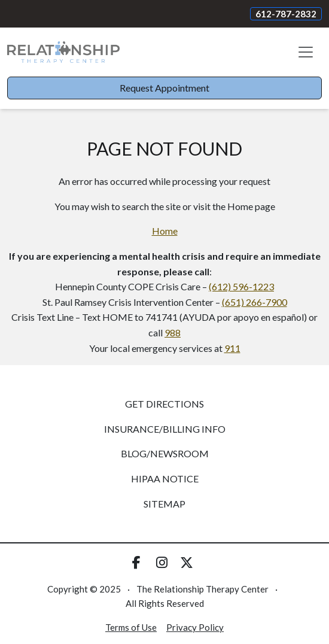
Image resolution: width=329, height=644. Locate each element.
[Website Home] (63, 52)
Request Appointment (164, 88)
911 (232, 348)
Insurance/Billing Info (165, 429)
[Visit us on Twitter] (187, 563)
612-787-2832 (286, 14)
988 (173, 332)
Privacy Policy (195, 627)
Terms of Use (131, 627)
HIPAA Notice (165, 479)
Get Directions (164, 404)
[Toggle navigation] (306, 52)
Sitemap (164, 504)
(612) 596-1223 (241, 286)
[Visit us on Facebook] (136, 563)
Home (165, 231)
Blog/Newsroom (165, 453)
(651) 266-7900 (255, 302)
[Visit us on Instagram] (162, 563)
